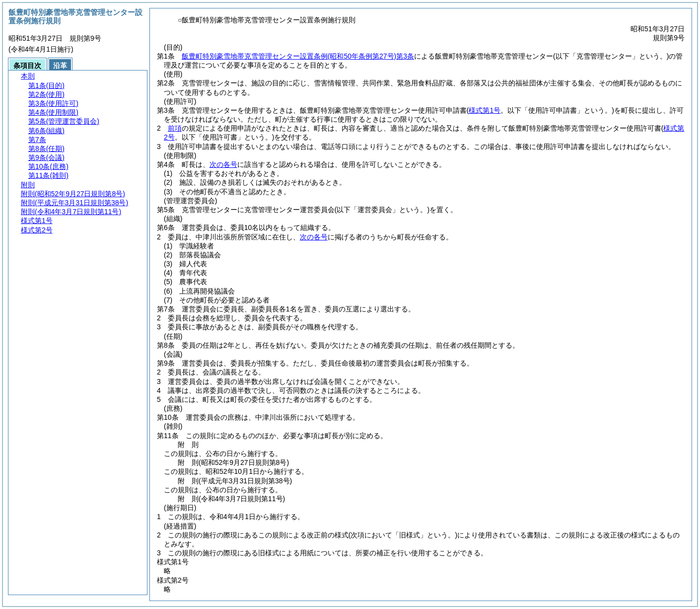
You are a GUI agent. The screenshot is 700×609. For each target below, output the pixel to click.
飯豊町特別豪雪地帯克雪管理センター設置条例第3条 (298, 56)
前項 (175, 128)
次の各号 (223, 164)
